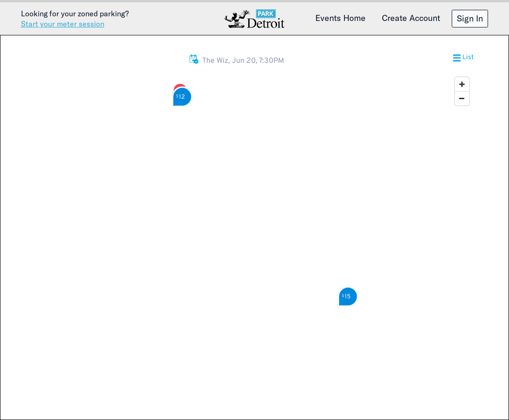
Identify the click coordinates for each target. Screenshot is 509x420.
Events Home (340, 18)
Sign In (470, 18)
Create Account (411, 18)
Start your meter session (63, 24)
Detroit (255, 19)
